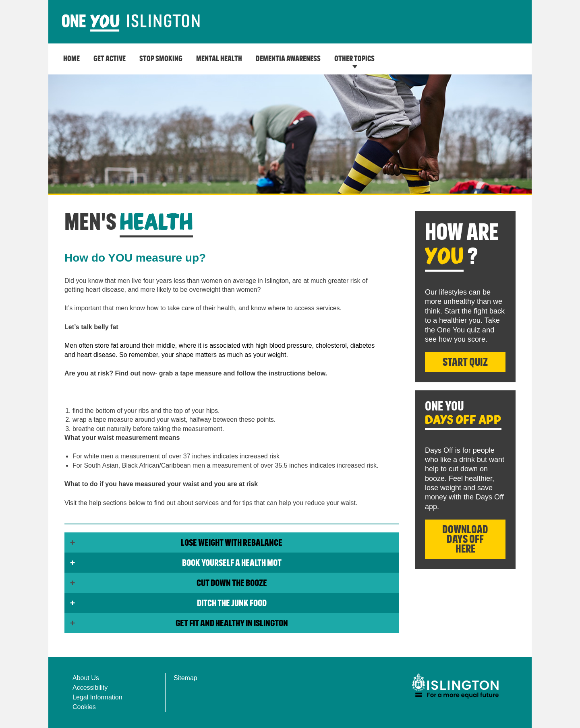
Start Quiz (465, 363)
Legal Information (97, 697)
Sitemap (185, 678)
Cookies (84, 707)
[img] (455, 686)
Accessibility (90, 688)
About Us (86, 678)
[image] (131, 23)
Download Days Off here (465, 540)
